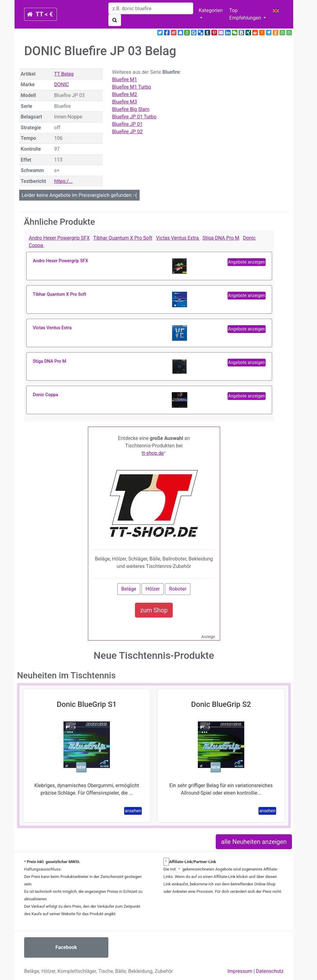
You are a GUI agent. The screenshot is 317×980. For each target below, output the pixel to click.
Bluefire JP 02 (127, 132)
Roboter (178, 589)
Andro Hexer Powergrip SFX (59, 238)
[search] (151, 8)
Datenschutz (270, 971)
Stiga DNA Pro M (221, 238)
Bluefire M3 (125, 102)
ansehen (133, 811)
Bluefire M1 (125, 80)
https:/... (63, 181)
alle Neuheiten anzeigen (254, 842)
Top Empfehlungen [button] (246, 14)
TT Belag (64, 74)
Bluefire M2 (125, 94)
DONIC (62, 84)
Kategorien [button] (211, 10)
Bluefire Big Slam (131, 109)
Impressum (240, 971)
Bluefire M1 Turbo (132, 87)
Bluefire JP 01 (127, 124)
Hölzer (153, 589)
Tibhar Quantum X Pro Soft (123, 238)
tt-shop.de (153, 453)
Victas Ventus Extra (178, 238)
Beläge (129, 589)
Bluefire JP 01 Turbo (134, 117)
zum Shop (154, 610)
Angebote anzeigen (247, 262)
